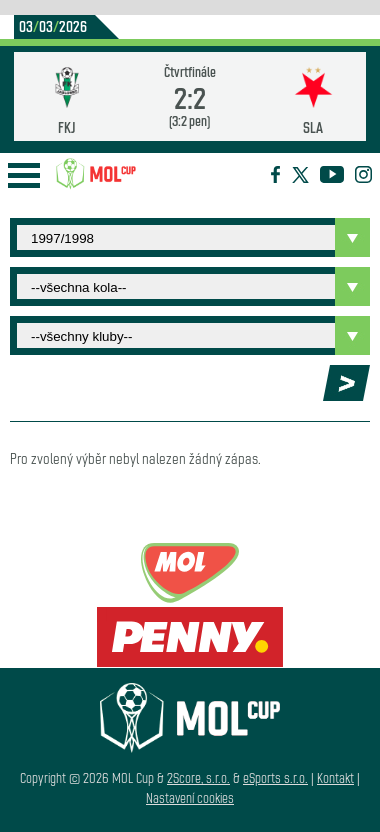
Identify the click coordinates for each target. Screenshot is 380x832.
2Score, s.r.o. (198, 777)
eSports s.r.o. (275, 777)
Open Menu (24, 175)
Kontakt (335, 777)
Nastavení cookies (190, 797)
